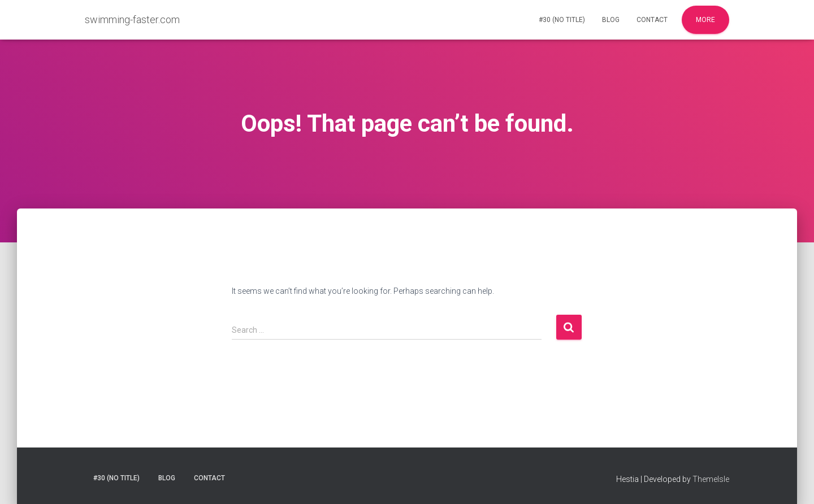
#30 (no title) (562, 20)
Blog (611, 20)
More (705, 20)
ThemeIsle (711, 479)
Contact (652, 20)
